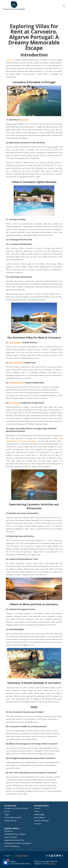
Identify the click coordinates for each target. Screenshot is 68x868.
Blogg (6, 814)
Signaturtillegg (39, 814)
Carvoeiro (9, 60)
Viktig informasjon (11, 837)
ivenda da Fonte (17, 383)
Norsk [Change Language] (8, 856)
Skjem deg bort (40, 817)
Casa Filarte (14, 403)
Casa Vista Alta (16, 363)
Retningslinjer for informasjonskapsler (18, 843)
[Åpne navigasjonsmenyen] (64, 6)
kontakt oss (8, 831)
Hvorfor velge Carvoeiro (13, 817)
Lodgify (53, 864)
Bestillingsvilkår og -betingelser (15, 834)
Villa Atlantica (32, 441)
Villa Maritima (21, 441)
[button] (6, 862)
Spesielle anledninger (41, 820)
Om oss (7, 811)
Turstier (37, 811)
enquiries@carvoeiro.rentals (20, 864)
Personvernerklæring (12, 846)
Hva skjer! (38, 824)
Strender (37, 808)
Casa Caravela (15, 342)
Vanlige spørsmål (10, 820)
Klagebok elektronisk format (14, 840)
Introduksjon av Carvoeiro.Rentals (16, 808)
